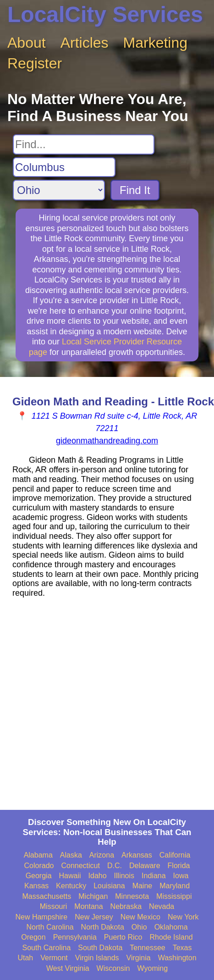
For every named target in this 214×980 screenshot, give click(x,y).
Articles (85, 43)
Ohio (139, 927)
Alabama (38, 855)
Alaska (71, 855)
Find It (135, 190)
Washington (177, 958)
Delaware (145, 866)
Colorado (39, 866)
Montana (88, 906)
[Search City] (64, 167)
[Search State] (59, 190)
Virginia (139, 958)
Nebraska (126, 906)
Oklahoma (171, 927)
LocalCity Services (105, 14)
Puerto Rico (123, 937)
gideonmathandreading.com (107, 441)
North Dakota (103, 927)
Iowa (181, 876)
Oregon (33, 937)
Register (35, 63)
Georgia (39, 876)
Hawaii (70, 876)
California (175, 855)
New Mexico (140, 917)
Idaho (98, 876)
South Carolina (47, 948)
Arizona (102, 855)
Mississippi (174, 896)
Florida (179, 866)
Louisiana (109, 886)
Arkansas (137, 855)
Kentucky (71, 886)
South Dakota (100, 948)
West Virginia (68, 968)
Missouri (54, 906)
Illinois (124, 876)
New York (183, 917)
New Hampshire (41, 917)
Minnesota (132, 896)
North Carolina (50, 927)
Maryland (175, 886)
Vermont (54, 958)
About (27, 43)
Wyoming (153, 968)
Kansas (36, 886)
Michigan (93, 896)
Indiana (154, 876)
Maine (143, 886)
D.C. (115, 866)
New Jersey (94, 917)
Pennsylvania (75, 937)
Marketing (156, 43)
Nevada (162, 906)
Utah (25, 958)
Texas (182, 948)
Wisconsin (113, 968)
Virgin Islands (97, 958)
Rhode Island (171, 937)
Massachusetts (47, 896)
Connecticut (80, 866)
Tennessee (147, 948)
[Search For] (84, 144)
